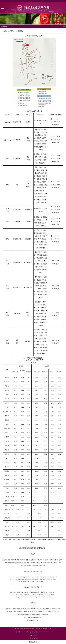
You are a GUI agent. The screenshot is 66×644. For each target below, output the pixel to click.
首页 (5, 31)
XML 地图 (33, 642)
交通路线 (19, 31)
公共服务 (11, 31)
